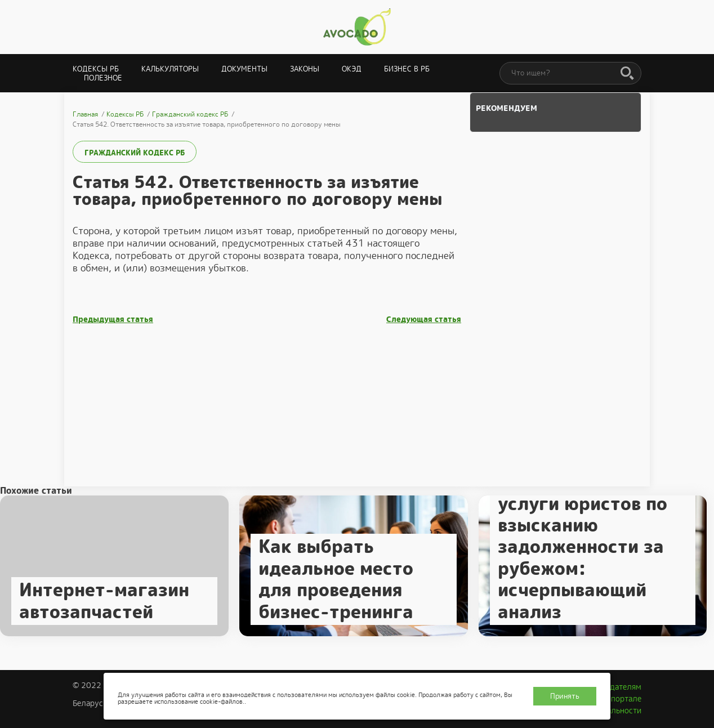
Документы (244, 69)
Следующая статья (424, 320)
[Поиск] (627, 74)
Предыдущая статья (113, 320)
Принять (565, 696)
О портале (622, 699)
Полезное (103, 78)
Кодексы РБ (96, 69)
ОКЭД (352, 69)
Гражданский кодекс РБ (135, 153)
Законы (305, 69)
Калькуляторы (170, 69)
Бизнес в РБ (407, 69)
